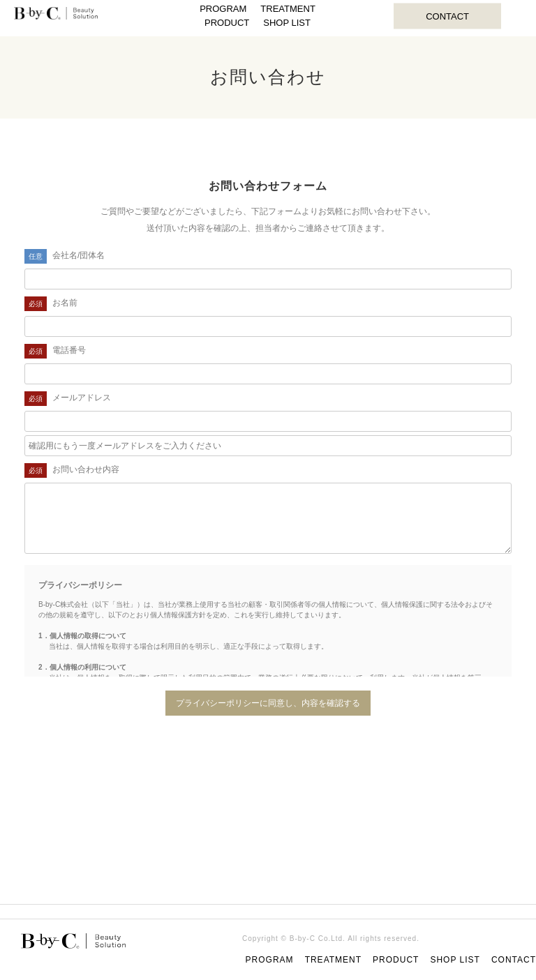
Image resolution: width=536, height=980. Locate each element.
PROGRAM (223, 9)
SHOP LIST (287, 23)
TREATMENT (288, 9)
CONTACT (447, 16)
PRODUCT (227, 23)
